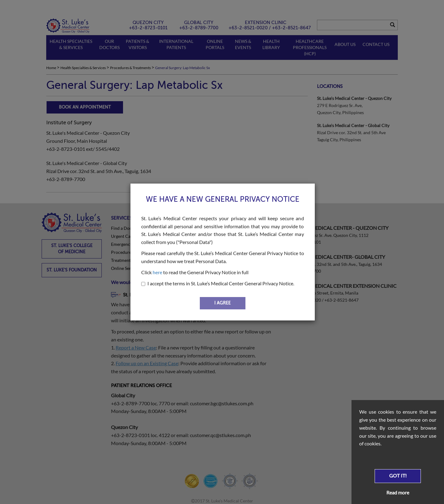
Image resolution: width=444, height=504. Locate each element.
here (157, 272)
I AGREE (222, 303)
